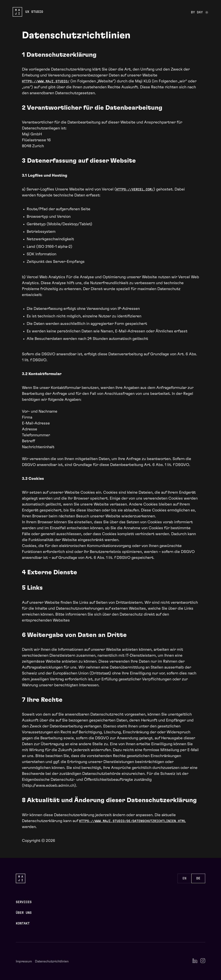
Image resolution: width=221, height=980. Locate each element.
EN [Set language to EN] (184, 878)
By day (200, 13)
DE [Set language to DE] (198, 878)
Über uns (24, 913)
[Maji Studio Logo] (28, 12)
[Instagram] (203, 961)
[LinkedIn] (195, 961)
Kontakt (23, 923)
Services (24, 902)
